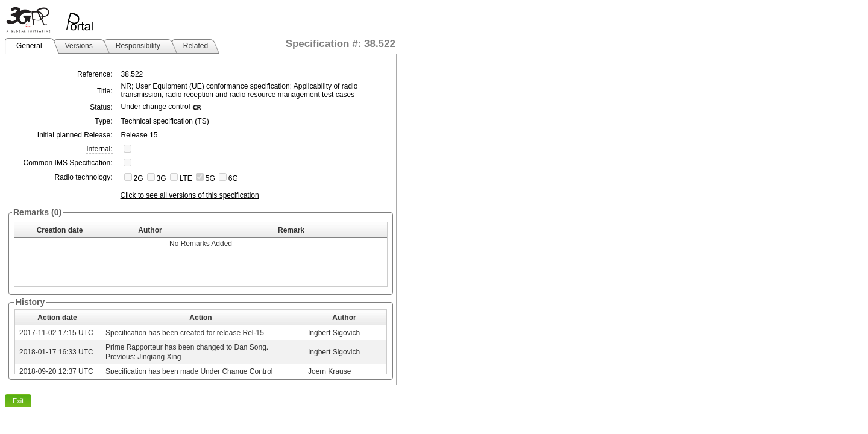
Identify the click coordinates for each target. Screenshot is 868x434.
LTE (186, 178)
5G (210, 178)
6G (233, 178)
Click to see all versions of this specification (190, 195)
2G (139, 178)
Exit (18, 401)
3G (162, 178)
